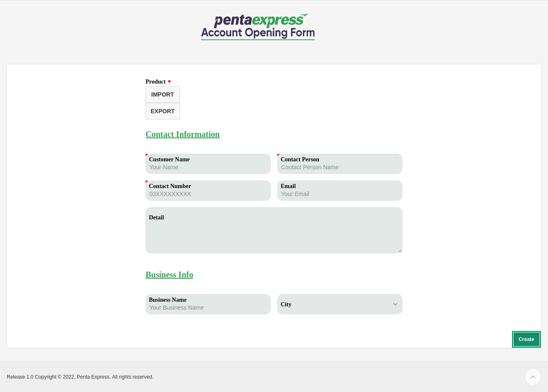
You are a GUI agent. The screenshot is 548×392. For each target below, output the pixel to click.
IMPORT (163, 94)
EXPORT (163, 111)
